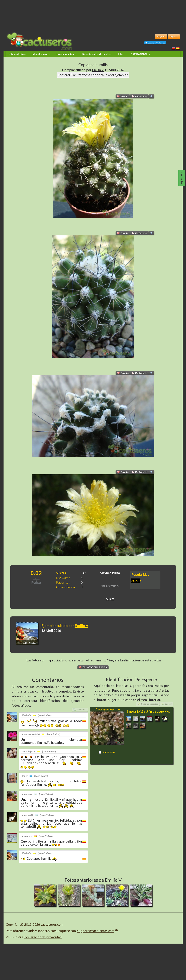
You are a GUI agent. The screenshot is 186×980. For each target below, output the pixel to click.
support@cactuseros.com (96, 931)
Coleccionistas (66, 54)
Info (121, 54)
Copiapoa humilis (93, 65)
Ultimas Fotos (18, 54)
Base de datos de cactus (97, 54)
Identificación (41, 54)
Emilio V (98, 70)
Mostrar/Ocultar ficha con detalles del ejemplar (93, 75)
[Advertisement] (93, 15)
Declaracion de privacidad (43, 937)
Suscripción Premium (27, 643)
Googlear (107, 752)
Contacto (182, 178)
